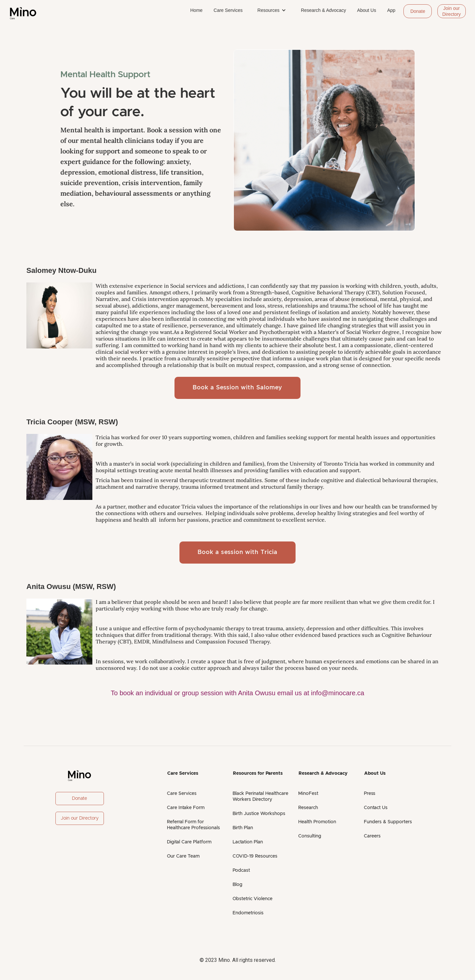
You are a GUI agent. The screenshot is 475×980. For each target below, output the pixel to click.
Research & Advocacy (323, 10)
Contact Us (376, 808)
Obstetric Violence (253, 899)
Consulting (310, 836)
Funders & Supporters (388, 822)
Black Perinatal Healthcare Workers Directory (260, 797)
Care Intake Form (186, 808)
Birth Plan (243, 828)
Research (308, 808)
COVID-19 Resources (255, 856)
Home (196, 10)
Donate (418, 11)
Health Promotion (317, 822)
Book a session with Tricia (237, 552)
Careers (372, 836)
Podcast (241, 870)
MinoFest (308, 794)
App (391, 10)
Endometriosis (248, 913)
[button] (272, 10)
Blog (237, 885)
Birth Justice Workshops (259, 814)
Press (370, 794)
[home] (23, 13)
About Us (367, 10)
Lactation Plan (248, 842)
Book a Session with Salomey (237, 388)
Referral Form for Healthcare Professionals (193, 825)
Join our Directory (452, 11)
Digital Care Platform (189, 842)
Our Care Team (183, 856)
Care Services (228, 10)
